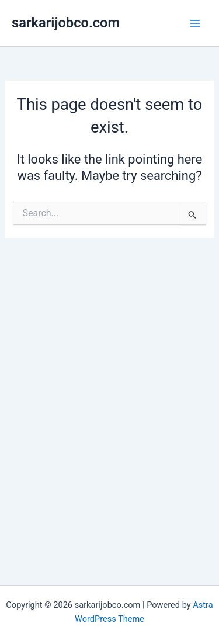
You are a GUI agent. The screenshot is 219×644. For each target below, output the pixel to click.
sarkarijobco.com (66, 23)
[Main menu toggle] (195, 23)
